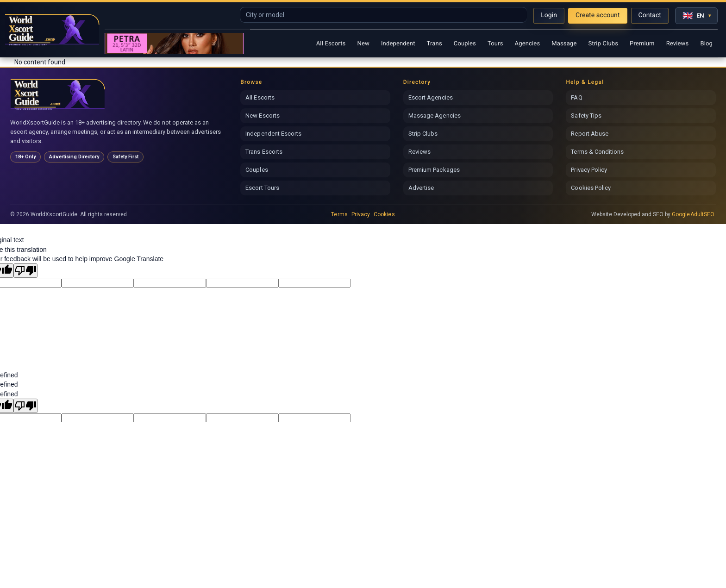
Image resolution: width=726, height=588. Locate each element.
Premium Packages (434, 170)
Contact (650, 15)
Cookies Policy (591, 188)
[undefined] (25, 406)
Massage (564, 44)
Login (549, 15)
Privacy (361, 214)
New (363, 44)
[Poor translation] (25, 271)
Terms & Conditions (597, 152)
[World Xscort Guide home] (58, 94)
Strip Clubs (603, 44)
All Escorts (331, 44)
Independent (398, 44)
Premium (642, 44)
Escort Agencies (431, 97)
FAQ (576, 97)
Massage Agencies (435, 116)
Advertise (421, 188)
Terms (339, 214)
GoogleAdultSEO (693, 214)
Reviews (678, 44)
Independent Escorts (273, 134)
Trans (435, 44)
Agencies (528, 44)
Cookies (384, 214)
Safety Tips (586, 116)
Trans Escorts (264, 152)
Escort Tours (262, 188)
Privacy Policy (589, 170)
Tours (495, 44)
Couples (465, 44)
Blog (706, 44)
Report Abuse (590, 134)
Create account (598, 15)
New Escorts (263, 116)
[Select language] (696, 16)
